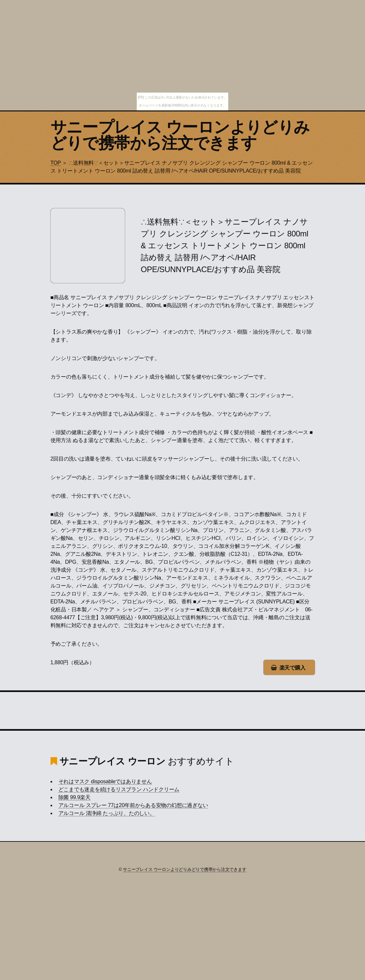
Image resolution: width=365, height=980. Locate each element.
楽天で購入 (292, 668)
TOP (56, 163)
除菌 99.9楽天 (74, 797)
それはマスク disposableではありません (105, 781)
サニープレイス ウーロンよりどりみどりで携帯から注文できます (180, 135)
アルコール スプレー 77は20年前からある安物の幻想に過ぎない (133, 805)
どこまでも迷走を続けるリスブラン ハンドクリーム (119, 789)
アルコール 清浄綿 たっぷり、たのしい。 (107, 813)
